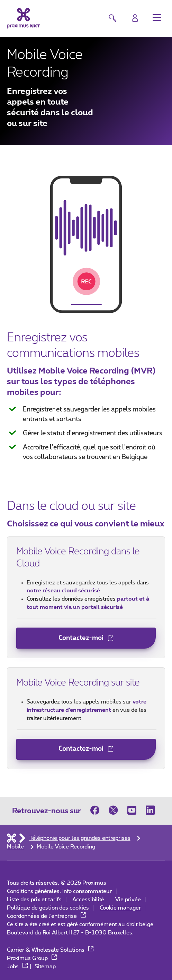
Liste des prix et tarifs (34, 900)
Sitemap (45, 967)
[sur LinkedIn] (151, 810)
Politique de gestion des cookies (48, 908)
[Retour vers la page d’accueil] (24, 18)
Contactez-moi (65, 641)
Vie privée (128, 900)
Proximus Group (32, 958)
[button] (157, 18)
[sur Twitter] (114, 810)
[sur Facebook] (97, 810)
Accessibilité (88, 900)
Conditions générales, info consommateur (59, 891)
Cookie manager (120, 908)
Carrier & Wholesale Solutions (50, 950)
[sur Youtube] (132, 810)
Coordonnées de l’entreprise (47, 916)
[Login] (135, 18)
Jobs (17, 967)
